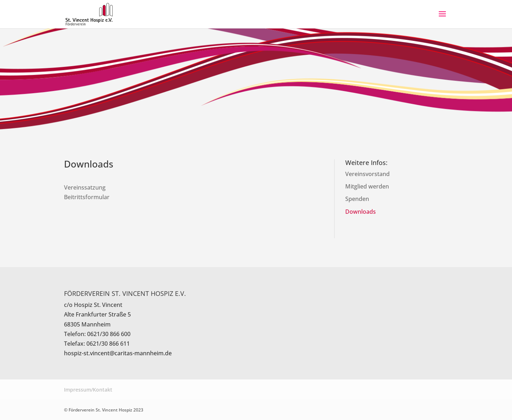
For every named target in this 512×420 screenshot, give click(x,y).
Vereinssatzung (85, 187)
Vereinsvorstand (367, 174)
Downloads (361, 212)
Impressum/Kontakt (88, 390)
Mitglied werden (367, 186)
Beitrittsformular (87, 197)
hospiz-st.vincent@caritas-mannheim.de (118, 353)
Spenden (357, 199)
